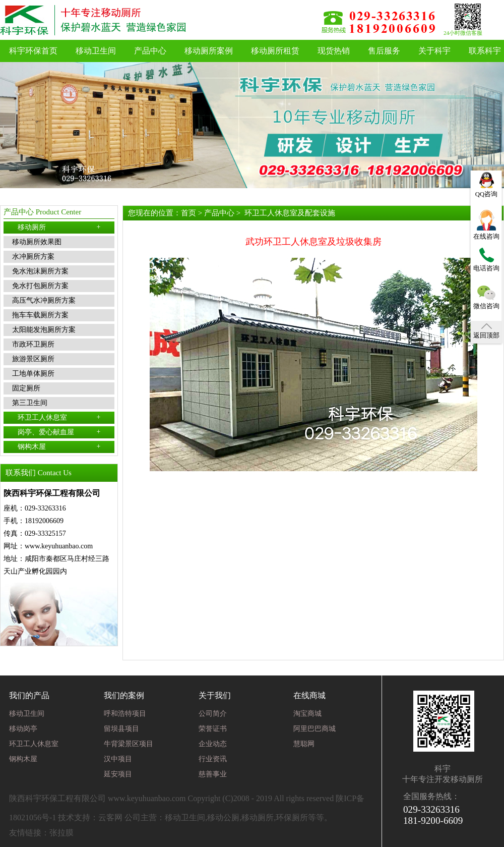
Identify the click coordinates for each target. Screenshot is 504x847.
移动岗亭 (23, 729)
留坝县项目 (121, 729)
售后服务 (384, 51)
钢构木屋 (59, 446)
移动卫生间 (96, 51)
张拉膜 (61, 833)
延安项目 (118, 774)
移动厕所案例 (209, 51)
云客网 (110, 817)
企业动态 (213, 744)
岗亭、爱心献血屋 (59, 432)
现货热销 (334, 51)
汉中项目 (118, 759)
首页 (188, 213)
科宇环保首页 (33, 51)
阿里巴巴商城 (314, 729)
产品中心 (150, 51)
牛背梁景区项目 (129, 744)
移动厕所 (59, 227)
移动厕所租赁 (275, 51)
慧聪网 (304, 744)
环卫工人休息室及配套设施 (290, 213)
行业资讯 (213, 759)
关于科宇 (434, 51)
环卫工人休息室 (59, 417)
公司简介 (213, 714)
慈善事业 (213, 774)
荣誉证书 (213, 729)
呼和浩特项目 (125, 714)
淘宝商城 (307, 714)
